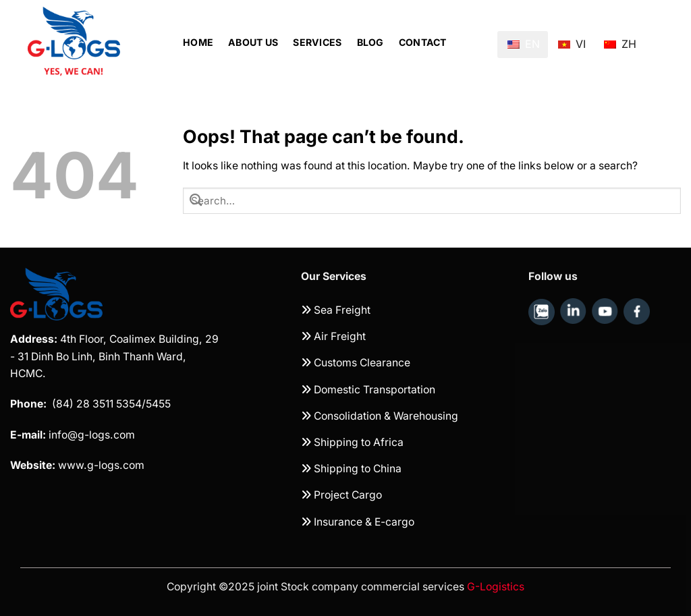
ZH (620, 39)
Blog (370, 42)
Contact (423, 42)
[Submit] (196, 200)
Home (198, 42)
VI (572, 39)
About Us (253, 42)
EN (524, 44)
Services (317, 42)
